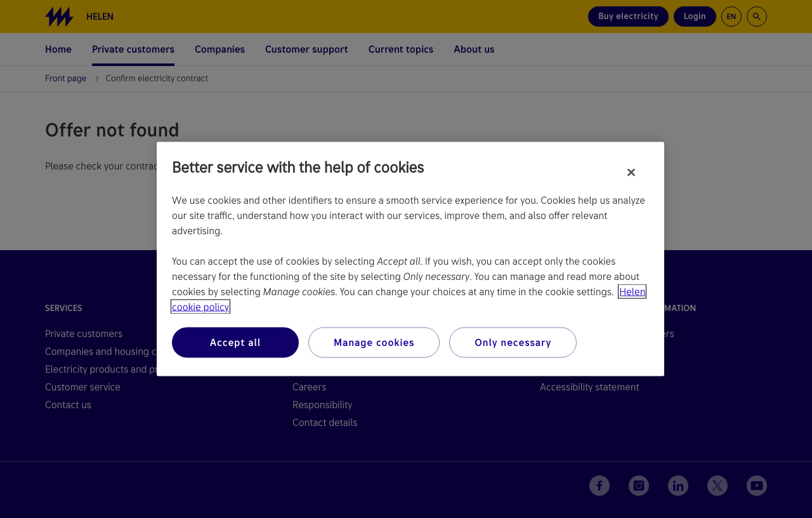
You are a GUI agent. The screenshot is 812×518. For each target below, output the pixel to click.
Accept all (235, 342)
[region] (410, 259)
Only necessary (513, 342)
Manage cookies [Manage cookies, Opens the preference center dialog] (374, 342)
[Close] (631, 173)
